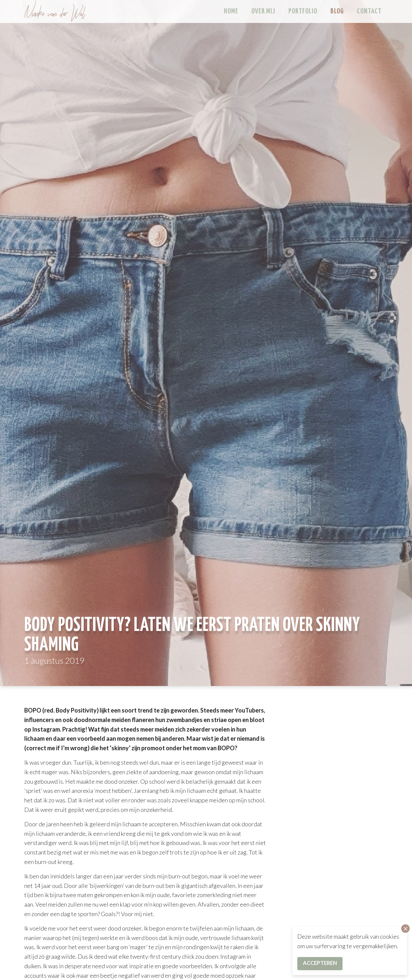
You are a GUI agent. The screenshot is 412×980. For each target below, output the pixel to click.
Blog (337, 11)
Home (231, 11)
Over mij (263, 11)
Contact (369, 11)
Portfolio (303, 11)
